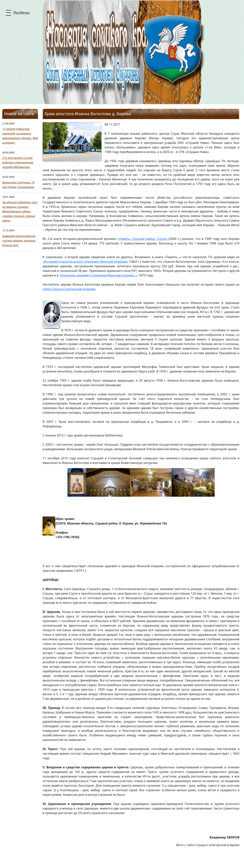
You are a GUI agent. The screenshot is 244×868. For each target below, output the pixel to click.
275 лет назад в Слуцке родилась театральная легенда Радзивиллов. (18, 162)
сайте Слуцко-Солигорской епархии (69, 289)
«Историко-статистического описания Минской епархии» (85, 262)
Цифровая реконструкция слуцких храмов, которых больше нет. (19, 241)
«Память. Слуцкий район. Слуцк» (143, 239)
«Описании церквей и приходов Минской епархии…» (99, 275)
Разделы (22, 13)
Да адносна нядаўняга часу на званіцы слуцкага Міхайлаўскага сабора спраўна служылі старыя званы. (20, 211)
